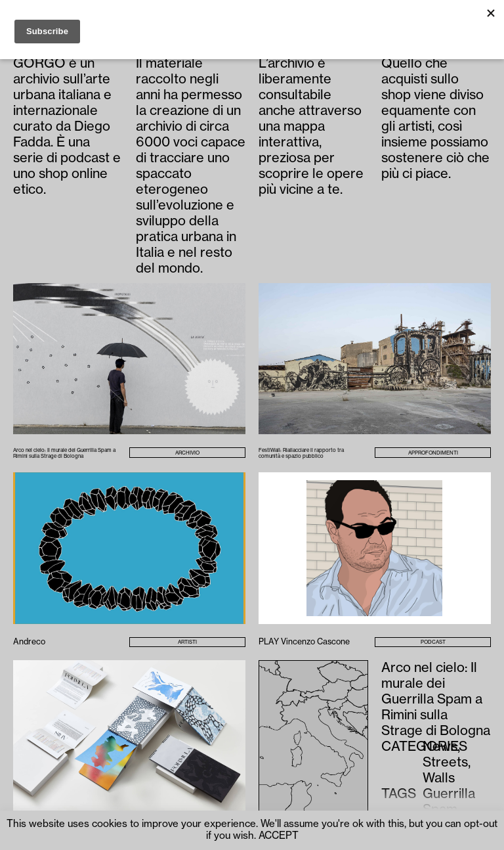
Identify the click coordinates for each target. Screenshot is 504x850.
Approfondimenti (433, 453)
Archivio (187, 453)
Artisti (187, 642)
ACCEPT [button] (279, 836)
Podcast (433, 642)
